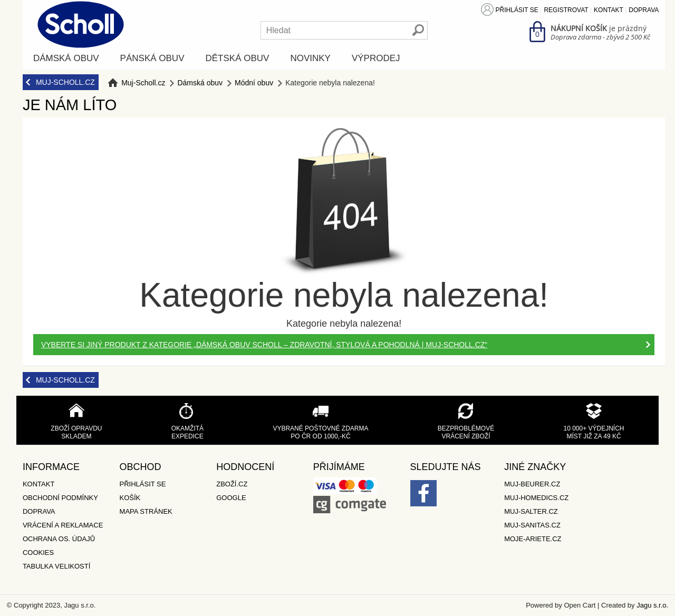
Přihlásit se (517, 10)
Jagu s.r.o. (652, 605)
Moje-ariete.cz (533, 539)
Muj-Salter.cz (531, 511)
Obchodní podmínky (60, 498)
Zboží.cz (232, 484)
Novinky (310, 58)
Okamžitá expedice (187, 432)
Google (231, 498)
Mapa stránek (146, 511)
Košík (130, 498)
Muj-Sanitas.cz (532, 525)
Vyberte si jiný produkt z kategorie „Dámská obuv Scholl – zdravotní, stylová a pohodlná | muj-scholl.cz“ (264, 345)
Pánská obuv (152, 58)
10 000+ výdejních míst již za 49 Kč (594, 432)
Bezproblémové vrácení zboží (466, 432)
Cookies (38, 553)
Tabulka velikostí (56, 566)
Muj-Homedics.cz (536, 498)
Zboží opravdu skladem (76, 432)
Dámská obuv (66, 58)
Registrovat (566, 10)
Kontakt (609, 10)
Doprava (644, 10)
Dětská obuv (237, 58)
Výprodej (376, 58)
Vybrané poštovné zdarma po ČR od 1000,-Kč (320, 432)
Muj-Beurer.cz (532, 484)
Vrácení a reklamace (63, 525)
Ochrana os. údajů (59, 539)
